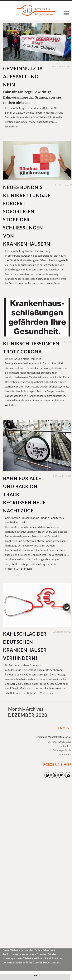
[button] (3, 967)
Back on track (18, 522)
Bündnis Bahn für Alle (52, 518)
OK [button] (36, 976)
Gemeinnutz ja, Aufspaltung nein (23, 77)
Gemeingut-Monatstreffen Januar (53, 737)
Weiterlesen (12, 126)
